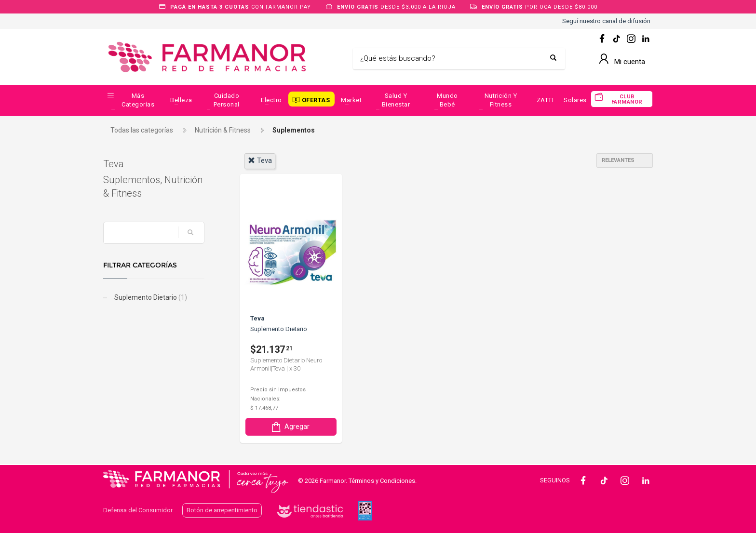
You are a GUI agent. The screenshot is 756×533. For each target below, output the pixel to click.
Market (351, 100)
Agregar (290, 427)
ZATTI (545, 100)
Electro (271, 100)
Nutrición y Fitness (501, 100)
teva (260, 160)
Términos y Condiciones (382, 481)
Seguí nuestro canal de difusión (606, 21)
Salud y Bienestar (396, 100)
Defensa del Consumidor (138, 510)
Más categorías (138, 100)
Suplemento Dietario (150, 297)
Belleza (181, 100)
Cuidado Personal (227, 100)
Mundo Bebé (447, 100)
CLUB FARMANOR (627, 99)
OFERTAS (316, 100)
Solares (575, 100)
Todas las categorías (142, 130)
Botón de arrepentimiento (222, 510)
